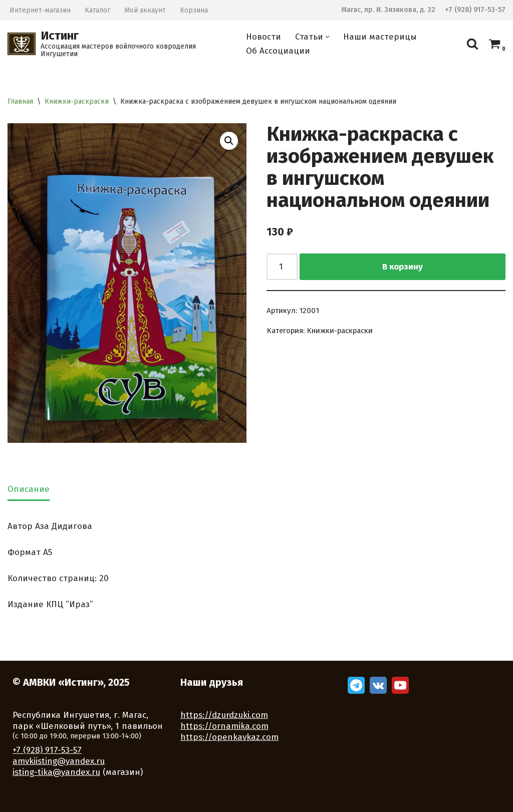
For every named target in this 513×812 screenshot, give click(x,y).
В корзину (403, 267)
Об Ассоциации (278, 51)
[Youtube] (400, 685)
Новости (264, 37)
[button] (327, 37)
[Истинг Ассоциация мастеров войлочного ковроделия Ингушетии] (118, 44)
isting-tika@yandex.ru (56, 772)
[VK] (378, 685)
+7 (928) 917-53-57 (475, 10)
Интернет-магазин (40, 10)
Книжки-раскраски (77, 101)
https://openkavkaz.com (229, 737)
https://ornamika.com (224, 726)
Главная (20, 101)
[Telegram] (356, 685)
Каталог (97, 10)
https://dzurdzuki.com (224, 715)
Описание (29, 489)
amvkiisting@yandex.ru (59, 761)
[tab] (29, 490)
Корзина (194, 10)
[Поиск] (472, 44)
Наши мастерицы (380, 37)
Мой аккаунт (145, 10)
